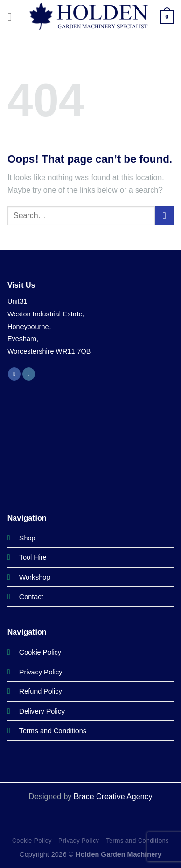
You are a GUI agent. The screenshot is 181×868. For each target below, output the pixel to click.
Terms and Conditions (137, 841)
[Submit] (164, 216)
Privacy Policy (79, 841)
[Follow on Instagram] (29, 374)
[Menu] (13, 17)
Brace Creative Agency (113, 797)
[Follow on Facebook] (14, 374)
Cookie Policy (32, 841)
